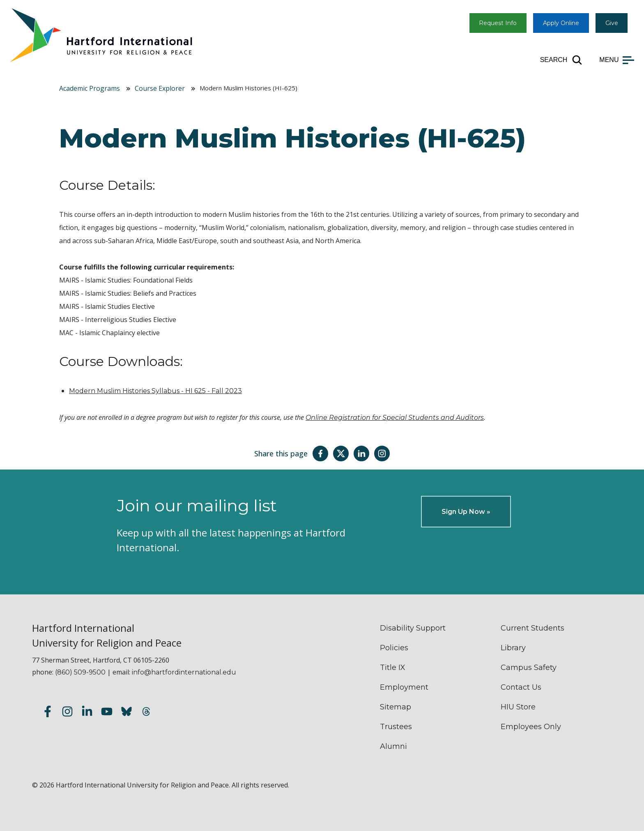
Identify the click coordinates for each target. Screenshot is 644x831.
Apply (561, 23)
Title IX (393, 668)
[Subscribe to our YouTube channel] (107, 712)
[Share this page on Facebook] (320, 453)
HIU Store (518, 707)
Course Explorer (160, 88)
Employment (404, 687)
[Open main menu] (617, 60)
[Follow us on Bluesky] (126, 712)
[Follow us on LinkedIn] (87, 712)
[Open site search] (562, 60)
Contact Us (521, 687)
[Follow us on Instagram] (67, 712)
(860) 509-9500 (80, 672)
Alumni (393, 746)
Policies (394, 648)
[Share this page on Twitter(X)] (341, 453)
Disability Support (413, 628)
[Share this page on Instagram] (382, 453)
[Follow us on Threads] (146, 712)
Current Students (532, 628)
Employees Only (531, 727)
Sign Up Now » (466, 512)
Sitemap (396, 707)
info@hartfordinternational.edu (184, 672)
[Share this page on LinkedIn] (361, 453)
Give (612, 23)
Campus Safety (529, 668)
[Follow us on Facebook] (48, 712)
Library (513, 648)
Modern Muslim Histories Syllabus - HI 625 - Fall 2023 (155, 391)
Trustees (396, 727)
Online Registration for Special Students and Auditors (395, 418)
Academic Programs (90, 88)
